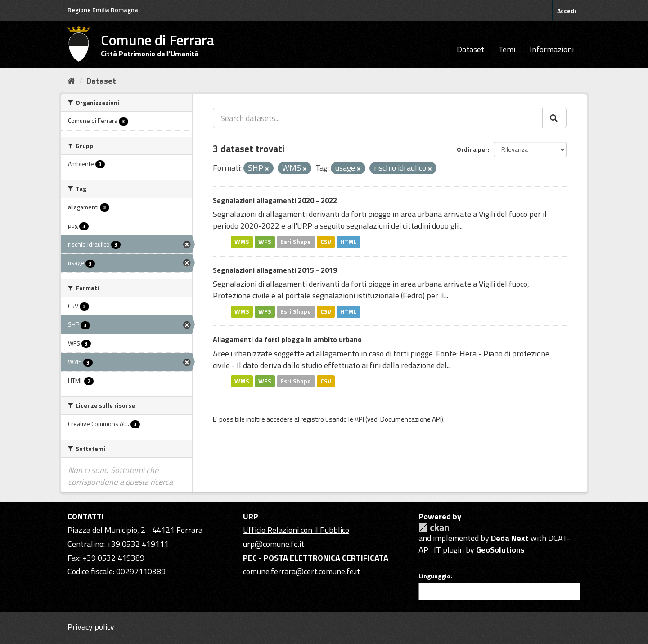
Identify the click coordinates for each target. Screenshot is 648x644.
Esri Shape (296, 242)
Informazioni (552, 49)
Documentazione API (411, 419)
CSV (326, 242)
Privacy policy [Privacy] (91, 627)
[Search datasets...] (378, 118)
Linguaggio (434, 576)
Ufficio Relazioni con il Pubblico (296, 530)
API (359, 419)
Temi (507, 49)
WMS (242, 242)
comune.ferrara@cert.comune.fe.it (301, 571)
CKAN (434, 528)
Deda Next (510, 538)
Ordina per (472, 149)
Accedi (567, 11)
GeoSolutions (500, 550)
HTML (349, 242)
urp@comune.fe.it (274, 544)
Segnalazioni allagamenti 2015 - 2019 (275, 270)
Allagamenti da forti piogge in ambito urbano (287, 339)
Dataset (470, 49)
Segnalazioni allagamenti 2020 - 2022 (275, 200)
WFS (265, 242)
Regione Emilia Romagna (103, 10)
